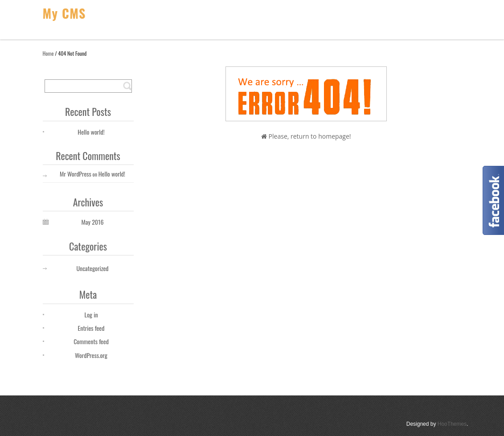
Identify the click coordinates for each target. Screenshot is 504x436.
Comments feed (91, 341)
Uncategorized (92, 268)
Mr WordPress (76, 174)
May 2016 (93, 222)
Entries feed (91, 328)
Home (48, 53)
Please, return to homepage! (306, 136)
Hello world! (91, 132)
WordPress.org (91, 355)
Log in (91, 315)
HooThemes (452, 424)
